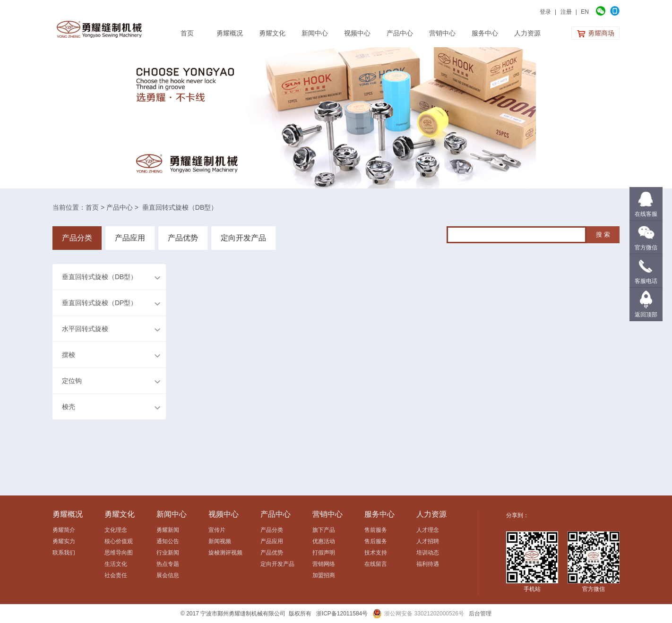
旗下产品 (324, 530)
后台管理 (480, 614)
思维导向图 (119, 553)
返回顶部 (646, 315)
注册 (566, 12)
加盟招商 (324, 575)
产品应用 (130, 238)
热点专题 (168, 564)
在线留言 (376, 564)
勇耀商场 (595, 34)
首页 (92, 207)
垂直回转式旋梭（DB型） (180, 207)
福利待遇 (428, 564)
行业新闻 (168, 553)
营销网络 (324, 564)
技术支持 (376, 553)
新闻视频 (220, 541)
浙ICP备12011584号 (342, 614)
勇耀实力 (64, 541)
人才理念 (428, 530)
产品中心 (120, 207)
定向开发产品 (243, 238)
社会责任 (116, 575)
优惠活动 (324, 541)
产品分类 (77, 238)
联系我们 (64, 553)
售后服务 (376, 541)
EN (585, 12)
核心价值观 (119, 541)
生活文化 (116, 564)
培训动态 (428, 553)
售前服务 (376, 530)
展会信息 (168, 575)
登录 (545, 12)
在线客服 (646, 214)
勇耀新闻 (168, 530)
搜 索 (603, 235)
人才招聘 (428, 541)
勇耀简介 (64, 530)
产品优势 (183, 238)
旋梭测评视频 (225, 553)
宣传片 (217, 530)
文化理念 (116, 530)
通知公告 (168, 541)
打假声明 (324, 553)
